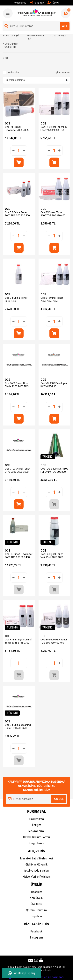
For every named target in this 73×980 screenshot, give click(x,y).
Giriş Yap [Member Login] (37, 3)
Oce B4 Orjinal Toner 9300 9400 (16, 299)
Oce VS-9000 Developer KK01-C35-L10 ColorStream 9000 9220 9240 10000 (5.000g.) (54, 388)
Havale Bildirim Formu (36, 837)
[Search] (36, 26)
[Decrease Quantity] (14, 151)
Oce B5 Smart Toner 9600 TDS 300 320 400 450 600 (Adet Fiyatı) (53, 215)
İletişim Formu (37, 831)
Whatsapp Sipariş (22, 973)
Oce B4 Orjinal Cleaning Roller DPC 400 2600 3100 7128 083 (18, 728)
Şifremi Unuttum (36, 910)
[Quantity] (19, 151)
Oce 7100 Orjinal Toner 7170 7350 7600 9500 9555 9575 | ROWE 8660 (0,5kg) (18, 473)
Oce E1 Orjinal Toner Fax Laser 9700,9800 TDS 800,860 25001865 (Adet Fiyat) (54, 132)
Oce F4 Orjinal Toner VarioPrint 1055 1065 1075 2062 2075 (52, 557)
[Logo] (37, 13)
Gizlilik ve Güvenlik (36, 865)
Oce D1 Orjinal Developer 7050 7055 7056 (17, 130)
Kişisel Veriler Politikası (37, 877)
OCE (8, 124)
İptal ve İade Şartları (36, 871)
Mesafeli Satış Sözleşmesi (36, 858)
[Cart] (66, 13)
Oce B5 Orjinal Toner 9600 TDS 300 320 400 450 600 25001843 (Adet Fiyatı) (18, 217)
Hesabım (37, 892)
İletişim (37, 825)
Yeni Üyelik (37, 898)
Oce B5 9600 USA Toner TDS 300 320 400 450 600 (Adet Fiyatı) (54, 643)
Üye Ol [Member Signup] (54, 3)
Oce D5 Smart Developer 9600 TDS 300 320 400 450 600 (19, 557)
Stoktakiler (13, 73)
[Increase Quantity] (24, 151)
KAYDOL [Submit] (59, 799)
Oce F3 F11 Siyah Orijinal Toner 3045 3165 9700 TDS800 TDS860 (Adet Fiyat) (18, 644)
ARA (65, 26)
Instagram (36, 938)
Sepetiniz (37, 916)
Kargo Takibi (36, 843)
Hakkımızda (37, 819)
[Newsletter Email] (36, 799)
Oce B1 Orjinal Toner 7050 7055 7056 (52, 299)
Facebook (36, 931)
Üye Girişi (36, 904)
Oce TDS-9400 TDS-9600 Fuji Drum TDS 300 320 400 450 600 (54, 472)
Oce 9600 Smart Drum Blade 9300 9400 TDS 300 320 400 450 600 (17, 386)
